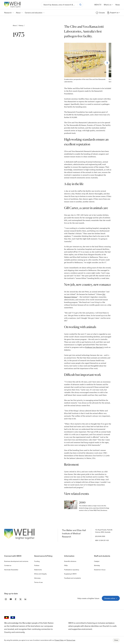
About (15, 25)
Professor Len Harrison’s (95, 347)
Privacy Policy (59, 640)
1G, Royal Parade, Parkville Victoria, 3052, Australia (104, 531)
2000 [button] (82, 503)
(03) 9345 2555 (100, 536)
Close (116, 640)
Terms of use (71, 640)
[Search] (59, 5)
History (21, 25)
